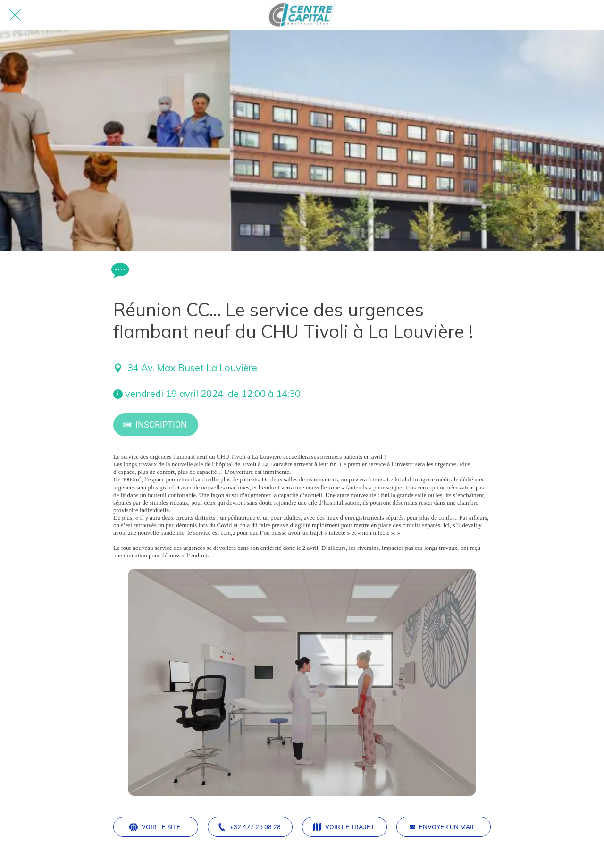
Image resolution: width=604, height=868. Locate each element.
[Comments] (119, 270)
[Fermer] (15, 15)
